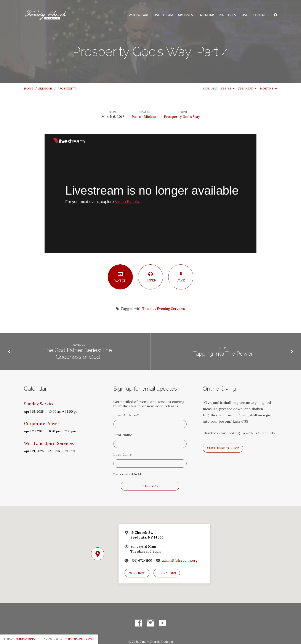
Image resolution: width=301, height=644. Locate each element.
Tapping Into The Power (223, 354)
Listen (150, 277)
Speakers (247, 89)
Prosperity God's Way (182, 117)
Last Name (122, 454)
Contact (260, 15)
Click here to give (223, 448)
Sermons (45, 89)
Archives (185, 15)
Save (181, 277)
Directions (167, 573)
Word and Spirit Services (49, 443)
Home (29, 89)
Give (244, 15)
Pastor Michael (144, 117)
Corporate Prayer (42, 423)
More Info (137, 573)
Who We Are (139, 15)
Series (228, 89)
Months (268, 89)
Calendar (206, 15)
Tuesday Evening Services (164, 308)
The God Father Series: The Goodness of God (78, 354)
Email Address (126, 415)
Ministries (227, 15)
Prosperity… (68, 89)
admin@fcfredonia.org (180, 560)
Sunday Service (39, 404)
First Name (123, 435)
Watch (120, 277)
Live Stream (163, 15)
